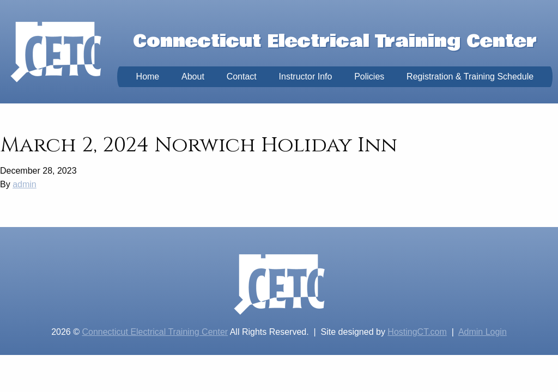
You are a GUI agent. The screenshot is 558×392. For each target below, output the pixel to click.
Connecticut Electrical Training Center (155, 332)
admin (25, 184)
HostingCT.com (417, 332)
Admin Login (483, 332)
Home (148, 76)
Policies (369, 76)
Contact (242, 76)
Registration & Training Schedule (470, 76)
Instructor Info (306, 76)
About (193, 76)
